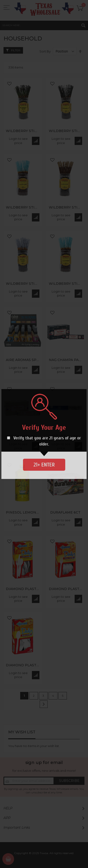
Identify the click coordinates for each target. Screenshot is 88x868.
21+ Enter (44, 465)
